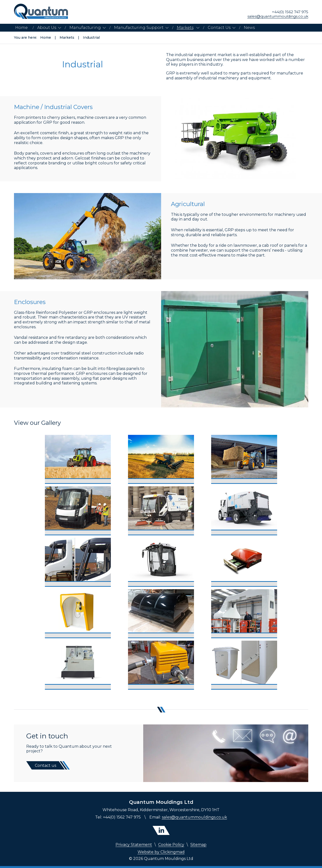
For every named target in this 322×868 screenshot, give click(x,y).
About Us (47, 28)
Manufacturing (85, 28)
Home (21, 28)
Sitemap (198, 845)
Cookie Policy (171, 845)
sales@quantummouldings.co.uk (278, 16)
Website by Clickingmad (161, 852)
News (249, 28)
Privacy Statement (134, 845)
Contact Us (219, 28)
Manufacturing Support (139, 28)
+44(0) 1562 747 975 (290, 12)
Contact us (45, 765)
